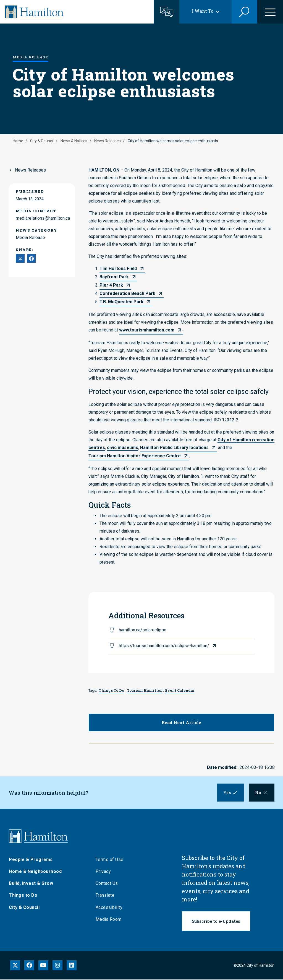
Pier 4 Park (111, 285)
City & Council (42, 141)
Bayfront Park (114, 277)
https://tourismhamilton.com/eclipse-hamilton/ (164, 646)
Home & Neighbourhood (35, 872)
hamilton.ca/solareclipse (143, 630)
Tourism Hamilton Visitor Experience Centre (135, 456)
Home (18, 141)
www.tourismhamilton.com (147, 330)
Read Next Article (181, 722)
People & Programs (31, 860)
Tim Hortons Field (118, 269)
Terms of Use (110, 860)
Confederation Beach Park (127, 293)
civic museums (123, 448)
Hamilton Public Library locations (174, 448)
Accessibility (109, 908)
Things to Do (23, 896)
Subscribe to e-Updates (216, 922)
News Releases (108, 141)
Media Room (109, 920)
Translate (105, 896)
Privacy (103, 872)
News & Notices (74, 141)
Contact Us (107, 884)
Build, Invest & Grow (31, 884)
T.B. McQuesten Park (121, 302)
